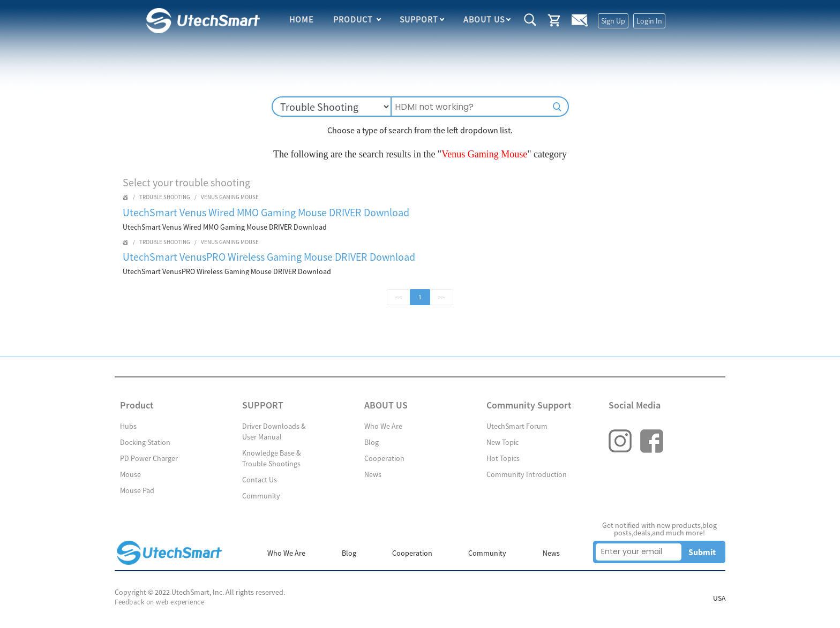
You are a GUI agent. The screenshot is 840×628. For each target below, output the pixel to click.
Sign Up (613, 21)
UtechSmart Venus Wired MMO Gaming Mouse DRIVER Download (266, 212)
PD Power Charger (149, 458)
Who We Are (383, 426)
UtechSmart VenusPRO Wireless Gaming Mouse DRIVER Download (269, 257)
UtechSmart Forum (517, 426)
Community (261, 496)
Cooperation (384, 458)
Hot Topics (503, 458)
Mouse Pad (137, 490)
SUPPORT (419, 20)
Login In (649, 21)
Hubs (128, 426)
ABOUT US (483, 20)
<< (399, 297)
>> (441, 297)
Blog (372, 442)
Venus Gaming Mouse (230, 197)
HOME (302, 20)
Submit (702, 552)
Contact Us (260, 480)
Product (354, 20)
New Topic (502, 442)
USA (719, 599)
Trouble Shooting (165, 197)
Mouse (130, 474)
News (373, 474)
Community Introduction (527, 474)
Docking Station (145, 442)
